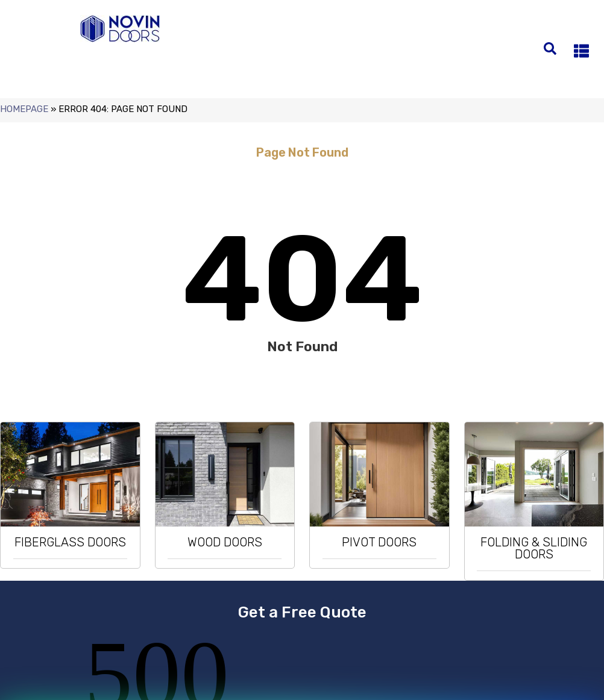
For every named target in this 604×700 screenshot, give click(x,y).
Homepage (24, 109)
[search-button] (550, 47)
